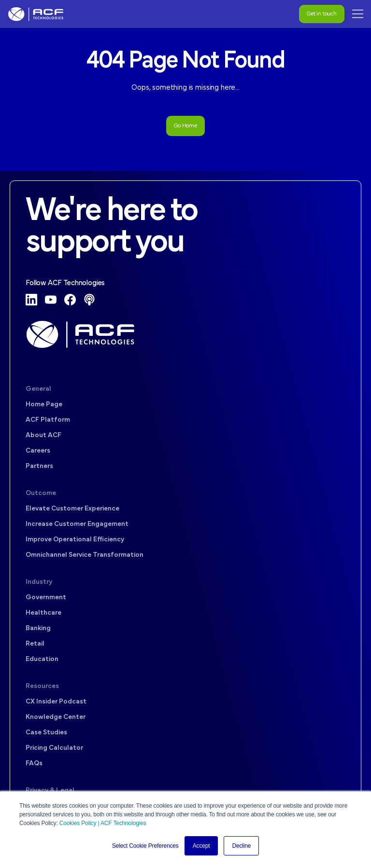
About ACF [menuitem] (43, 435)
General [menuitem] (38, 389)
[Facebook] (70, 300)
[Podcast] (89, 300)
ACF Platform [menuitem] (48, 420)
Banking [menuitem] (38, 628)
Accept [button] (201, 846)
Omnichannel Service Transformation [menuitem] (85, 555)
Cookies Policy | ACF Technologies (103, 823)
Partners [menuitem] (39, 466)
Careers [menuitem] (38, 451)
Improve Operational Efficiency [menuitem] (75, 540)
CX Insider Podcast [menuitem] (56, 702)
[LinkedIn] (31, 300)
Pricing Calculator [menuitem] (54, 748)
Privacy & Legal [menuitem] (50, 791)
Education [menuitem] (42, 659)
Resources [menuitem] (42, 686)
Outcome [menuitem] (41, 493)
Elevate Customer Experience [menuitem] (72, 509)
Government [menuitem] (46, 598)
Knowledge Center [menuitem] (56, 717)
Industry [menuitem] (39, 582)
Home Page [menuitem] (44, 405)
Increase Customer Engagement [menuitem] (77, 524)
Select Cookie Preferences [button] (145, 846)
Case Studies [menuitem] (46, 733)
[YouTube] (51, 300)
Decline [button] (241, 846)
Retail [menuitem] (35, 644)
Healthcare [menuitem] (43, 613)
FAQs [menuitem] (34, 764)
